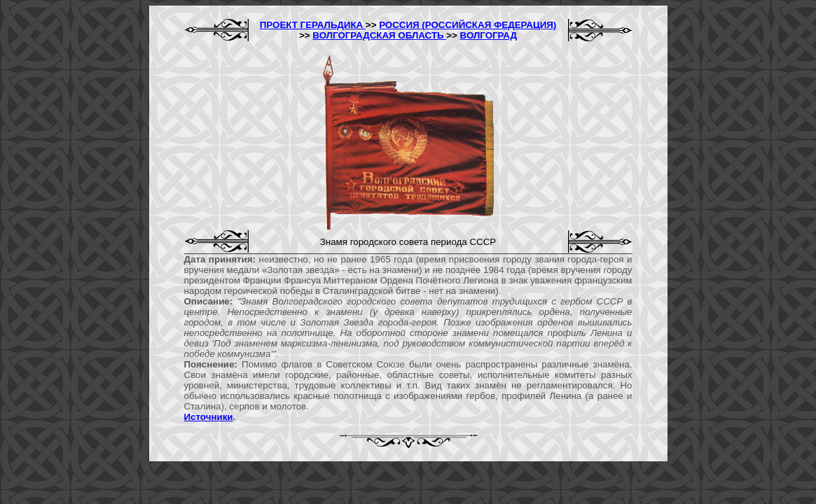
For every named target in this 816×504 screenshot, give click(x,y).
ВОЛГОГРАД (489, 35)
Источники (209, 417)
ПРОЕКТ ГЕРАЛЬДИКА (313, 25)
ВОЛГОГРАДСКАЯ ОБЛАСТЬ (379, 35)
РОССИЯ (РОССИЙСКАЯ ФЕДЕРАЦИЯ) (468, 25)
